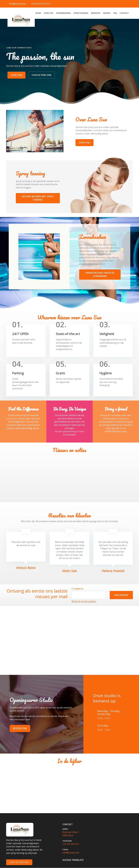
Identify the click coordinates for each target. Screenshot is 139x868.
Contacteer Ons (19, 862)
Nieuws (107, 13)
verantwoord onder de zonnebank (100, 275)
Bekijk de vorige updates (84, 601)
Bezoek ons (20, 728)
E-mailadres (77, 589)
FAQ (115, 13)
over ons (17, 75)
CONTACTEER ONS (42, 75)
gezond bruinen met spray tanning (38, 198)
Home (38, 13)
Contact (124, 13)
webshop (96, 13)
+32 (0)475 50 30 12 (41, 4)
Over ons (49, 13)
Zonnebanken (63, 13)
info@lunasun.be (17, 4)
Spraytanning (81, 13)
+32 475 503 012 (71, 844)
